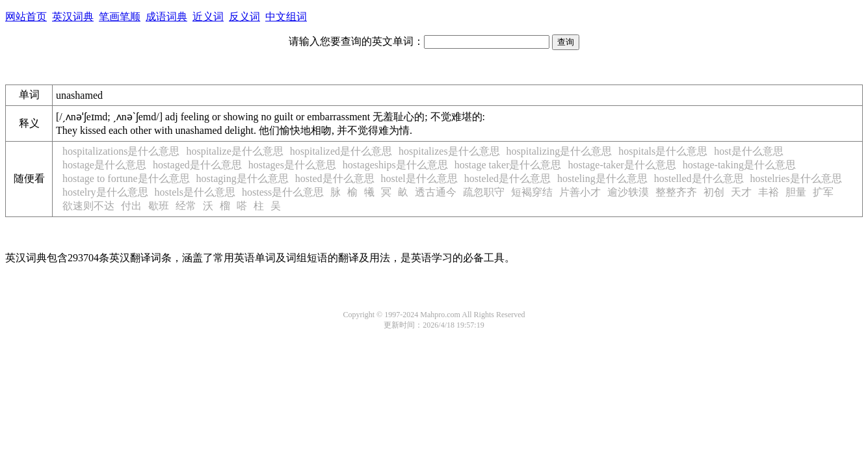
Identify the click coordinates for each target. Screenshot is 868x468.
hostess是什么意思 (283, 192)
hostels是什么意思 (195, 192)
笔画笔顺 (120, 17)
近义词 (208, 17)
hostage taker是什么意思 (508, 165)
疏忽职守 (484, 192)
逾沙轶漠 (628, 192)
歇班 (159, 206)
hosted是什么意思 (335, 178)
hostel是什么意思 (419, 178)
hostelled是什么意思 (699, 178)
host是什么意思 (749, 151)
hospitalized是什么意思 (341, 151)
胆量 (796, 192)
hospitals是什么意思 (663, 151)
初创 (714, 192)
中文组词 (286, 17)
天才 (741, 192)
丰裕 (769, 192)
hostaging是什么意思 (243, 178)
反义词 (244, 17)
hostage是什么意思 (104, 165)
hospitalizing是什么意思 (559, 151)
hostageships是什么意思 (395, 165)
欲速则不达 (88, 206)
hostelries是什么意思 (796, 178)
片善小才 (580, 192)
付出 (131, 206)
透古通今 (436, 192)
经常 (186, 206)
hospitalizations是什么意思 (121, 151)
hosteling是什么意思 (602, 178)
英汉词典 (73, 17)
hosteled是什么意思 (507, 178)
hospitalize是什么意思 (234, 151)
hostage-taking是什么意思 (739, 165)
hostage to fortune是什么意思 (126, 178)
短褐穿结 (532, 192)
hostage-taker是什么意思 (622, 165)
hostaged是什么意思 (197, 165)
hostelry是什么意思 (105, 192)
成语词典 (166, 17)
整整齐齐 (676, 192)
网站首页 (26, 17)
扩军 (823, 192)
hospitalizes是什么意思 (449, 151)
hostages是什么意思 (292, 165)
